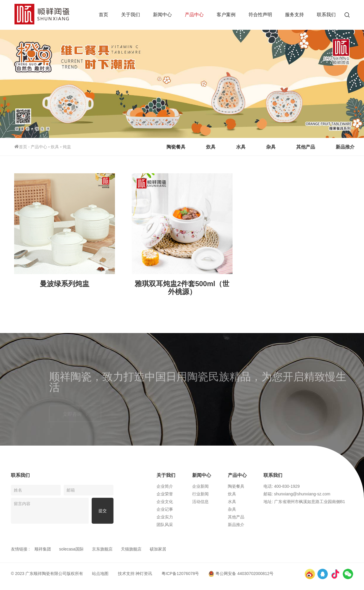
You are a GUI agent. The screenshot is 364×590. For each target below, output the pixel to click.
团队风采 (165, 525)
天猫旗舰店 (131, 549)
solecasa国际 (71, 549)
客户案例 (226, 15)
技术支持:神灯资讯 (135, 573)
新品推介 (345, 147)
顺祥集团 (43, 549)
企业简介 (165, 486)
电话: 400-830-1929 (282, 486)
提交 (103, 511)
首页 (103, 15)
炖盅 (67, 147)
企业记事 (165, 509)
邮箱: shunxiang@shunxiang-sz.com (297, 494)
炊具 (55, 147)
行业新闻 (200, 494)
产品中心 (194, 15)
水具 (241, 147)
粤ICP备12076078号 (180, 573)
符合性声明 (260, 15)
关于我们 (131, 15)
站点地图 (100, 573)
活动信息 (200, 502)
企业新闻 (200, 486)
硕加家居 (158, 549)
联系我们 (326, 15)
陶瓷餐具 (176, 147)
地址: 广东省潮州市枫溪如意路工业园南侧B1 (304, 502)
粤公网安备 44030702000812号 (241, 573)
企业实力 (165, 517)
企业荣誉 (165, 494)
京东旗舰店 (102, 549)
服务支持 (294, 15)
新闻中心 (162, 15)
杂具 (271, 147)
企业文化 (165, 502)
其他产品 (306, 147)
